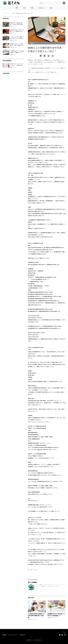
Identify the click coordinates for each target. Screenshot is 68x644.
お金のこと (42, 8)
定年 (31, 570)
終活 (25, 8)
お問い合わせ (22, 635)
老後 (37, 570)
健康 (32, 8)
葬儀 (17, 8)
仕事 (29, 570)
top (64, 632)
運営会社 (5, 635)
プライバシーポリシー (13, 635)
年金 (34, 570)
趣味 (51, 8)
